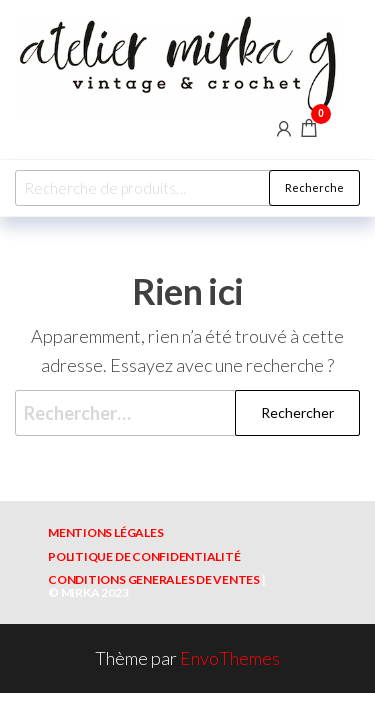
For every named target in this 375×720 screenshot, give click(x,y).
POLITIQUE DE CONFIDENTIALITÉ (144, 556)
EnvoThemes (230, 658)
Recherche (314, 187)
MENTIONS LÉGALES (105, 532)
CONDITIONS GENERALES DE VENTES (154, 579)
